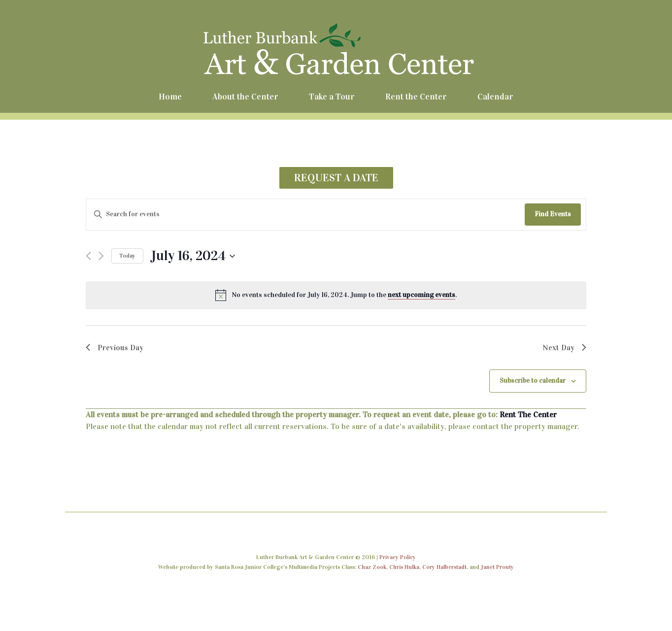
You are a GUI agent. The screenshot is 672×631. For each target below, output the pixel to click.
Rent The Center (528, 415)
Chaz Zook (372, 567)
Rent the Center (416, 97)
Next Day (564, 348)
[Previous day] (88, 256)
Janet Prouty (497, 567)
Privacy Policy (398, 557)
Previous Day (115, 348)
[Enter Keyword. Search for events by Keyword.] (305, 215)
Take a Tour (332, 97)
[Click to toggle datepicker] (193, 256)
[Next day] (101, 256)
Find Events (553, 214)
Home (170, 97)
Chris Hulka (404, 567)
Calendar (495, 97)
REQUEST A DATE (336, 178)
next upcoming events (421, 295)
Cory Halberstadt (444, 567)
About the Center (245, 97)
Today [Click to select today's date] (127, 256)
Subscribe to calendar (533, 381)
